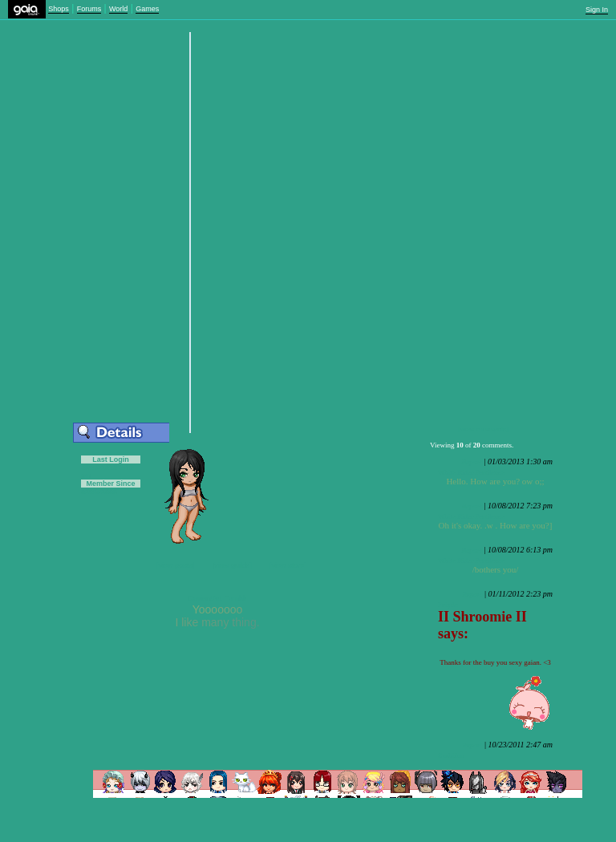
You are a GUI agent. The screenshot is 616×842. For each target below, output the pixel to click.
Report (472, 462)
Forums (89, 9)
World (118, 9)
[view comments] (483, 429)
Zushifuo (451, 755)
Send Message (214, 59)
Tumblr (236, 598)
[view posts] (175, 565)
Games (147, 9)
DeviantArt (205, 598)
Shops (59, 9)
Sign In (597, 10)
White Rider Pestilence (471, 472)
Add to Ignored (166, 59)
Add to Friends (64, 59)
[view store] (288, 565)
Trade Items (115, 59)
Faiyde (448, 605)
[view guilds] (232, 565)
